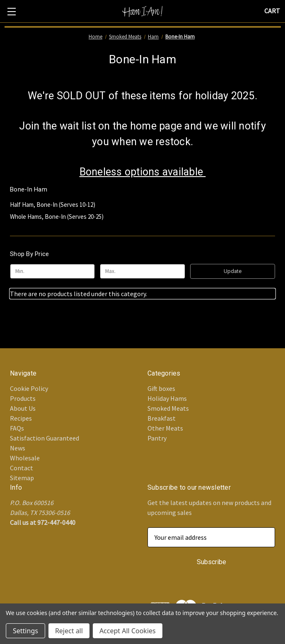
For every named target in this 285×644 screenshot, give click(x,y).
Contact (22, 468)
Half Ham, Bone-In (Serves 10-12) (53, 205)
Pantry (157, 438)
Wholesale (25, 458)
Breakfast (162, 418)
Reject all (69, 631)
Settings (25, 631)
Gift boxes (161, 388)
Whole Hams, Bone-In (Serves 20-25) (57, 217)
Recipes (21, 418)
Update (233, 271)
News (18, 448)
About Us (23, 408)
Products (23, 398)
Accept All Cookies (128, 631)
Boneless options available (143, 172)
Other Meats (165, 428)
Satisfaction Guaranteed (45, 438)
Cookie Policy (29, 388)
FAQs (17, 428)
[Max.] (142, 271)
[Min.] (52, 271)
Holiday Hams (167, 398)
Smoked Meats (168, 408)
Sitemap (22, 478)
